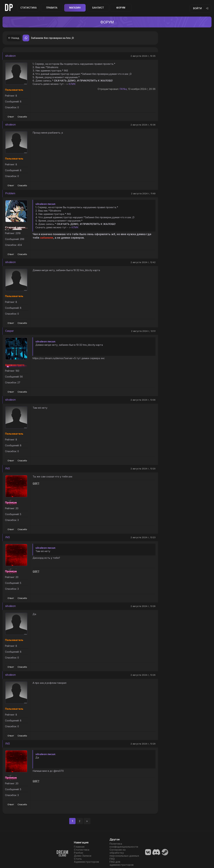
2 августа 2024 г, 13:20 (143, 469)
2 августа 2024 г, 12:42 (143, 262)
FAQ (112, 859)
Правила (52, 8)
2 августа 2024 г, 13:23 (143, 537)
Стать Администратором (86, 860)
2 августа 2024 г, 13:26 (143, 606)
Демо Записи (83, 856)
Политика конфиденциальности (124, 845)
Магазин (75, 8)
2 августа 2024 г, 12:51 (143, 331)
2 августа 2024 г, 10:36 (143, 125)
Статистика (29, 8)
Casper (9, 331)
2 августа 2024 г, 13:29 (143, 744)
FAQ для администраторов (122, 863)
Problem (10, 193)
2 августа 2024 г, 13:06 (143, 400)
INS (8, 468)
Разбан (78, 853)
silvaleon (10, 56)
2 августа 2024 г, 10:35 (143, 56)
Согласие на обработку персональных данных (124, 853)
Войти (201, 8)
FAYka (123, 89)
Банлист (98, 8)
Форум (121, 8)
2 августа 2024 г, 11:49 (143, 193)
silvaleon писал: (46, 204)
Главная (79, 847)
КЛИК (72, 84)
